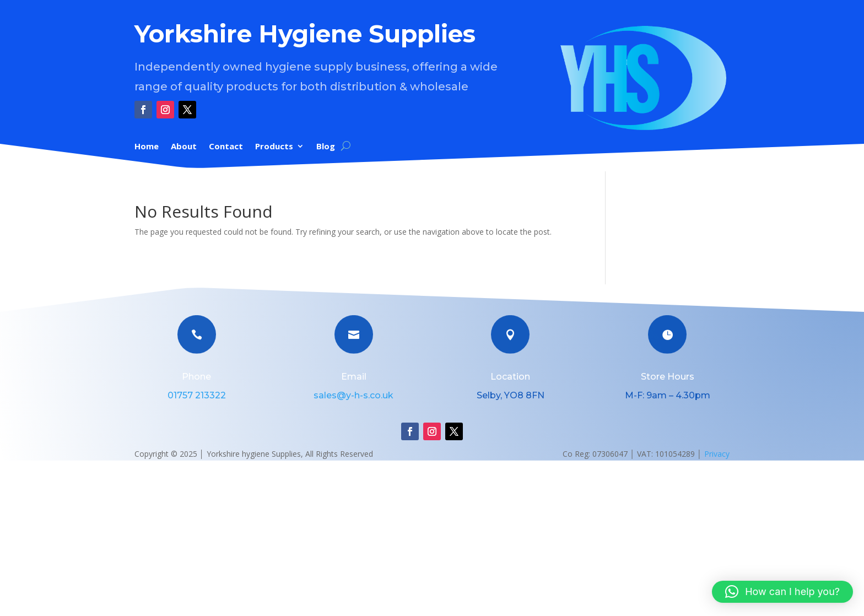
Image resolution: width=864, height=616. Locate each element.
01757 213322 (197, 395)
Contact (226, 147)
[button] (782, 592)
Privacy (717, 454)
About (184, 147)
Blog (326, 147)
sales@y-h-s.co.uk (353, 395)
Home (147, 147)
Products (274, 147)
